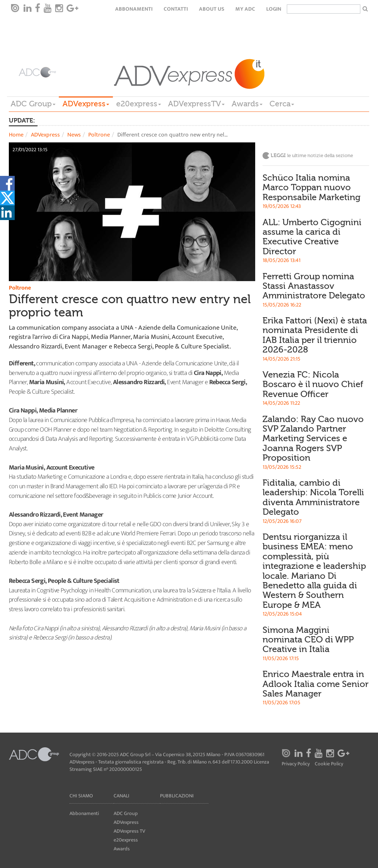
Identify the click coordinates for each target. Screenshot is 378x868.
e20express (139, 104)
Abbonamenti (134, 9)
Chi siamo (81, 796)
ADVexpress (86, 104)
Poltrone (99, 135)
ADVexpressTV (196, 104)
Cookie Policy (329, 764)
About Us (212, 9)
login (274, 9)
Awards (247, 104)
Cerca (282, 104)
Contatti (176, 9)
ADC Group (33, 104)
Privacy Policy (296, 764)
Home (16, 135)
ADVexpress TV (129, 831)
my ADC (245, 9)
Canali (122, 796)
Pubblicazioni (177, 796)
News (74, 135)
